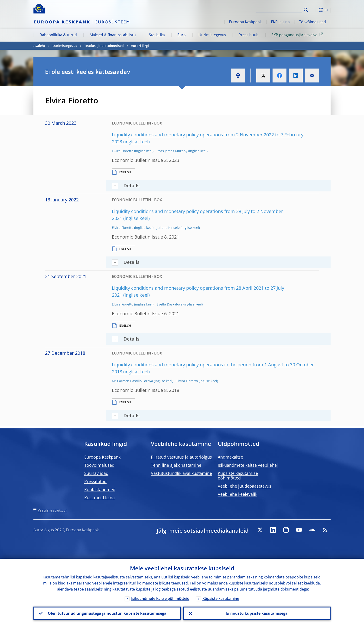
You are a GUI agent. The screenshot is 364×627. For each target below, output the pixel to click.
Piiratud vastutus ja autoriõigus (181, 457)
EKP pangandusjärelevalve (298, 35)
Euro (182, 35)
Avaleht (39, 46)
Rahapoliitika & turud (58, 35)
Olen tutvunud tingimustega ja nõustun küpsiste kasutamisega (107, 613)
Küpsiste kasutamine (221, 598)
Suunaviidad (96, 473)
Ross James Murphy (172, 151)
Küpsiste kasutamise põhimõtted (238, 476)
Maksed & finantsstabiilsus (113, 35)
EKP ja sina (280, 22)
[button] (314, 10)
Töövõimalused (312, 22)
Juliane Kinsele (168, 228)
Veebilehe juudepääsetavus (245, 486)
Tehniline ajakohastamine (176, 465)
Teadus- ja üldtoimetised (104, 46)
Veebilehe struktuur (52, 510)
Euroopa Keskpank (245, 22)
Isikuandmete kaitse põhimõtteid (160, 598)
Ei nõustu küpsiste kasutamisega (257, 613)
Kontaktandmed (100, 489)
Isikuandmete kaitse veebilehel (248, 465)
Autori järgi (140, 46)
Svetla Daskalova (170, 304)
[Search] (279, 9)
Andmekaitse (230, 457)
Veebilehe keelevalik (237, 494)
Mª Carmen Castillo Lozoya (132, 381)
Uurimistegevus (212, 35)
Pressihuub (249, 35)
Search (306, 10)
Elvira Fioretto (123, 151)
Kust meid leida (99, 498)
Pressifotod (95, 481)
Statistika (157, 35)
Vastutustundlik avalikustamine (181, 473)
